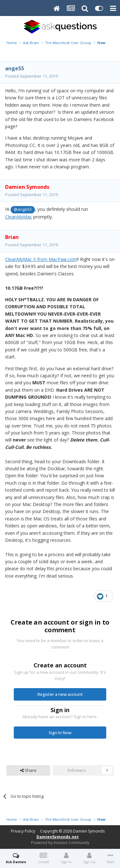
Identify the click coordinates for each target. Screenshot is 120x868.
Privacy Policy (23, 831)
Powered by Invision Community (60, 843)
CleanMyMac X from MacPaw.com (41, 259)
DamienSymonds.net (58, 837)
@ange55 (23, 209)
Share (28, 770)
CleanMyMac (19, 217)
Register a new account (60, 694)
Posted (32, 76)
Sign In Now (60, 733)
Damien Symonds (89, 831)
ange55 (15, 68)
